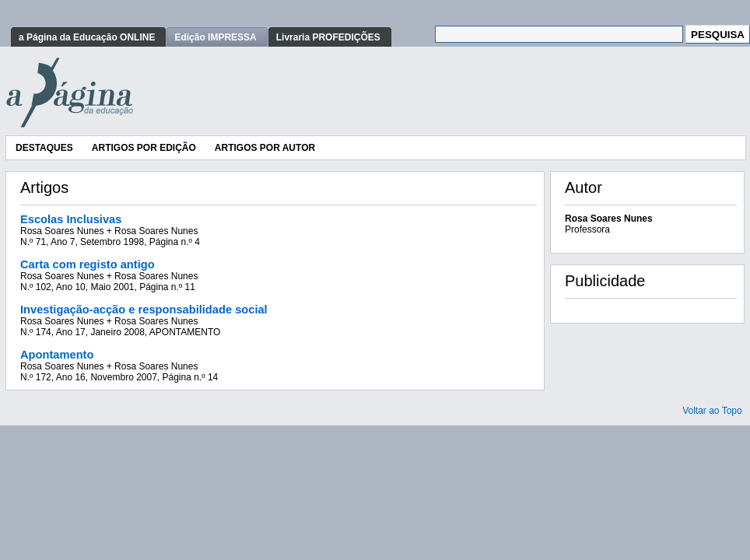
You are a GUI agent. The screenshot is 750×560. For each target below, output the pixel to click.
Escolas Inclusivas (71, 219)
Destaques (44, 148)
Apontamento (57, 355)
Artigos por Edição (144, 148)
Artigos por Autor (265, 148)
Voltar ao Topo (712, 411)
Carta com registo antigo (88, 264)
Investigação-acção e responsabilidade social (144, 310)
